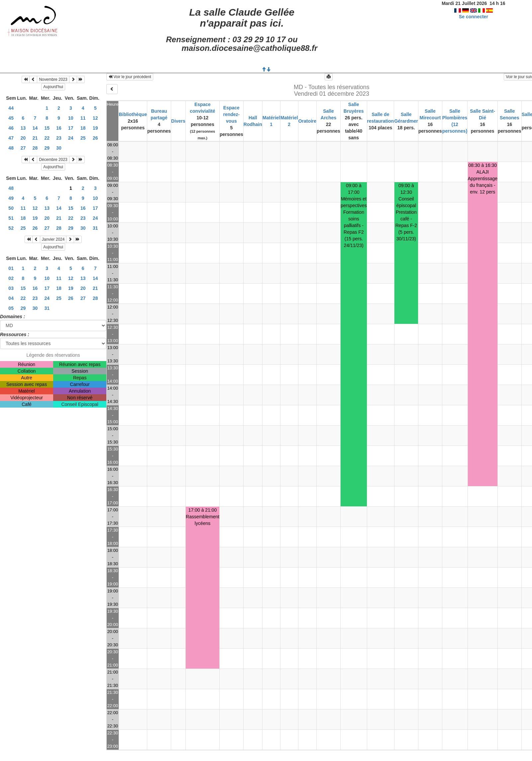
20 (23, 138)
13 (23, 128)
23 (59, 138)
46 (11, 128)
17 (71, 128)
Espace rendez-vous (231, 114)
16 (59, 128)
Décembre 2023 (53, 160)
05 (11, 308)
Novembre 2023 (53, 79)
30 (59, 148)
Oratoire (307, 121)
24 (71, 138)
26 (95, 138)
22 (47, 138)
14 (35, 128)
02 (11, 278)
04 (11, 298)
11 (83, 118)
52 (11, 228)
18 (83, 128)
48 (11, 148)
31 (95, 228)
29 (47, 148)
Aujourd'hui (53, 87)
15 (47, 128)
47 (11, 138)
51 (11, 218)
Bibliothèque (133, 114)
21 (35, 138)
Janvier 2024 (53, 239)
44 (11, 108)
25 (83, 138)
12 (95, 118)
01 (11, 268)
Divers (178, 121)
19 (95, 128)
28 (35, 148)
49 (11, 198)
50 (11, 208)
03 (11, 288)
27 (23, 148)
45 (11, 118)
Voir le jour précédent (130, 77)
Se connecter (474, 17)
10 (71, 118)
